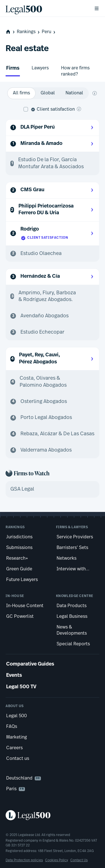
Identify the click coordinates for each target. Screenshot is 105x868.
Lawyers (40, 68)
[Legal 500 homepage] (53, 815)
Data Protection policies (24, 860)
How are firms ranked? (75, 71)
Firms (13, 68)
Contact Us (79, 860)
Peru (49, 32)
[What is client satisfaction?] (79, 109)
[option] (21, 93)
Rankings (29, 32)
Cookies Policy (57, 860)
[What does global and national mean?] (95, 93)
